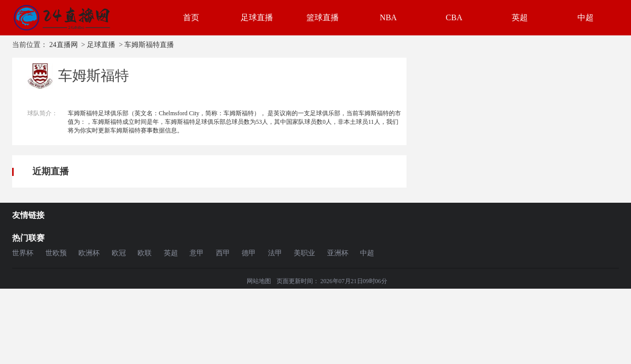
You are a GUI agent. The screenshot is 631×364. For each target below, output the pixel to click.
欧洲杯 (89, 253)
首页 (191, 17)
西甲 (223, 253)
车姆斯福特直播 (149, 45)
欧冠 (119, 253)
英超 (520, 17)
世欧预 (56, 253)
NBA (388, 17)
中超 (585, 17)
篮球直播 (323, 17)
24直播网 (64, 45)
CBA (454, 17)
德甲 (249, 253)
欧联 (145, 253)
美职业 (304, 253)
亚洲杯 (338, 253)
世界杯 (23, 253)
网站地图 (259, 281)
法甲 (275, 253)
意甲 (197, 253)
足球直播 (257, 17)
